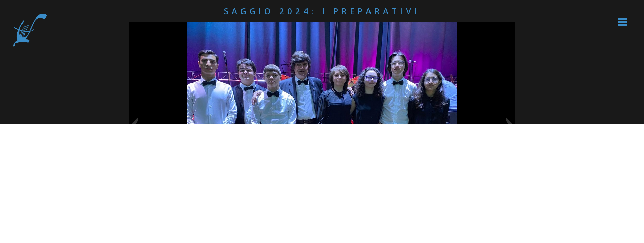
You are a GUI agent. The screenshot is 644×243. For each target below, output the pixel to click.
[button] (135, 124)
